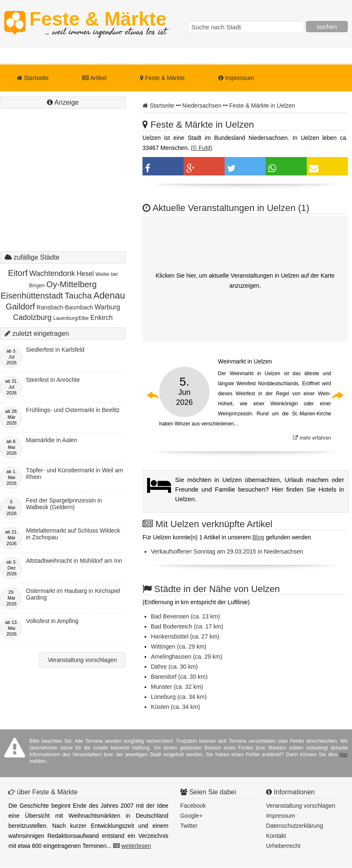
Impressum (236, 78)
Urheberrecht (283, 846)
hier (344, 755)
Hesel (85, 274)
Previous (153, 395)
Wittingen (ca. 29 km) (179, 646)
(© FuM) (202, 148)
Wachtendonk (52, 273)
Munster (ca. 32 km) (177, 687)
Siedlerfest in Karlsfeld (55, 350)
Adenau (109, 295)
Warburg (107, 307)
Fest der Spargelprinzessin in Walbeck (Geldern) (64, 504)
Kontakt (276, 836)
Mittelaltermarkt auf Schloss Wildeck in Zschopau (73, 534)
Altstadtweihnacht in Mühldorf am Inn (74, 561)
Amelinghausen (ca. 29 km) (186, 657)
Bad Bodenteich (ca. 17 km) (187, 626)
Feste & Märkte (98, 23)
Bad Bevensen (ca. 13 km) (185, 616)
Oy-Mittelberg (72, 284)
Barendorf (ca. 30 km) (179, 677)
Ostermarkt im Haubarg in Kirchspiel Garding (73, 594)
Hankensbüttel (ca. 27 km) (185, 636)
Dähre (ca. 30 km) (174, 667)
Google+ (191, 816)
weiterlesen (136, 846)
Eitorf (18, 273)
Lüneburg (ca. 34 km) (179, 697)
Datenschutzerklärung (295, 826)
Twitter (189, 826)
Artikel (94, 78)
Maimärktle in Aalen (52, 440)
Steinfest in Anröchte (53, 380)
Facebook (193, 806)
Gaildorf (20, 307)
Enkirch (102, 318)
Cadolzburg (32, 317)
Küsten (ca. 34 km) (176, 707)
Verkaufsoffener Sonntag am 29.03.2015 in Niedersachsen (227, 551)
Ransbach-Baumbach (65, 307)
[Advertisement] (63, 188)
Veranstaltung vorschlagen (82, 660)
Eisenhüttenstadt (32, 296)
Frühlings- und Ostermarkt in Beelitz (73, 410)
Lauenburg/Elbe (71, 318)
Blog (258, 537)
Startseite (33, 78)
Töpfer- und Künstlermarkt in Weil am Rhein (75, 474)
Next (337, 395)
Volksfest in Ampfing (52, 621)
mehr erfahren (312, 438)
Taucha (78, 296)
